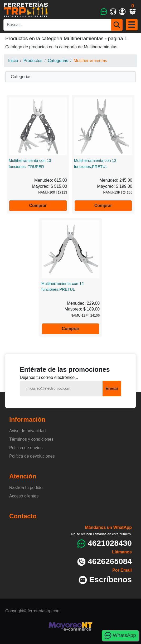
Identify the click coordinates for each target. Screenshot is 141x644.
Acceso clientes (24, 496)
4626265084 (110, 561)
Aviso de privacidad (27, 431)
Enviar (112, 389)
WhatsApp (120, 635)
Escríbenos (110, 579)
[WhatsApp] (104, 11)
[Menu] (132, 25)
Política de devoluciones (32, 456)
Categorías (21, 77)
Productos (33, 61)
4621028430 (110, 543)
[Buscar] (117, 25)
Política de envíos (26, 448)
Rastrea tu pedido (26, 488)
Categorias (58, 61)
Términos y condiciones (31, 439)
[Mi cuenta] (122, 11)
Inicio (13, 61)
